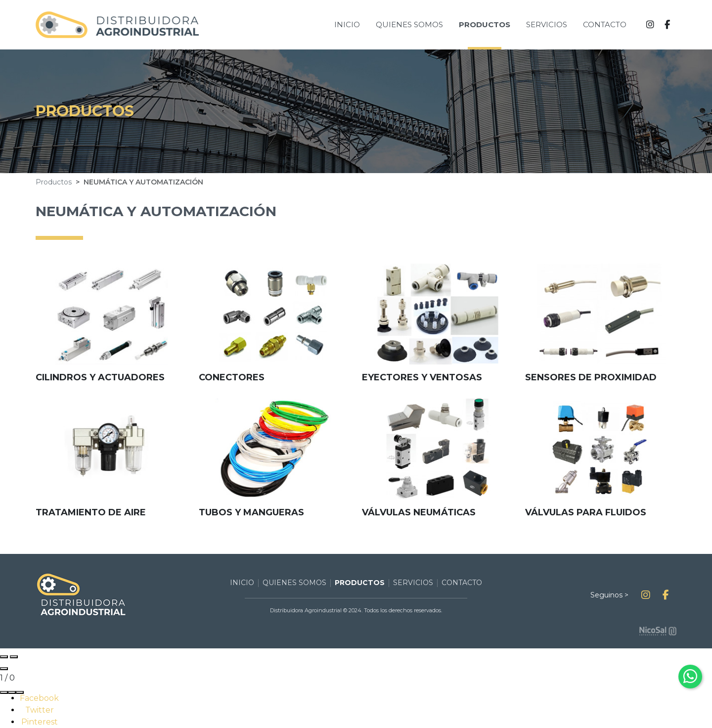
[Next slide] (14, 657)
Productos (54, 182)
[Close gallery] (4, 669)
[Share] (4, 692)
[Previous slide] (4, 657)
